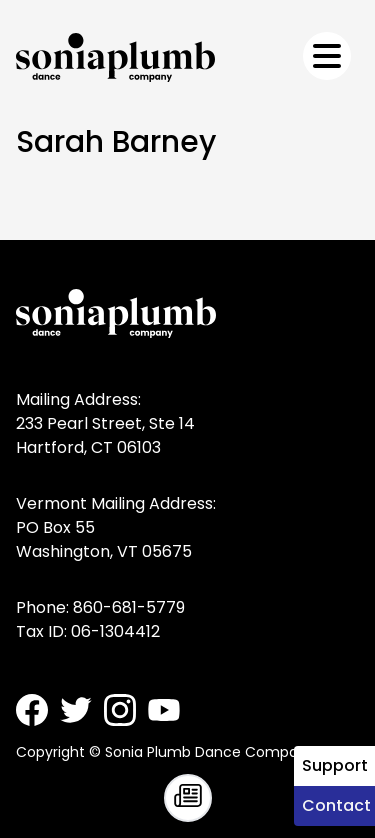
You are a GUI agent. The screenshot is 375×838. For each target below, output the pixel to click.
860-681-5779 (129, 607)
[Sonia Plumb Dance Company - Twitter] (76, 710)
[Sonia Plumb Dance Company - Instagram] (120, 710)
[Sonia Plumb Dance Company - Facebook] (32, 710)
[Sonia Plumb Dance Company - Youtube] (164, 710)
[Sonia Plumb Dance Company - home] (115, 57)
